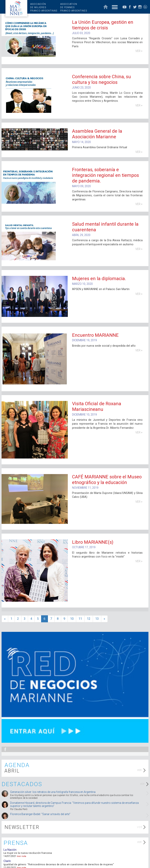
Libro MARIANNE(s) (93, 542)
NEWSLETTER (22, 827)
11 (80, 619)
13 (97, 619)
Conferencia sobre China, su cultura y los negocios (101, 79)
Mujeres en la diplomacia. (99, 279)
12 (89, 619)
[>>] (104, 619)
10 (72, 619)
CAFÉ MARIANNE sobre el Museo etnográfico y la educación (107, 480)
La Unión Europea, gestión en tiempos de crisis (103, 25)
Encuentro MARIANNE (95, 335)
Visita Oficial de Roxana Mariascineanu (97, 406)
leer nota (22, 856)
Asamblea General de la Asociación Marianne (97, 134)
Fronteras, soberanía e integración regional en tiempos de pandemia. (105, 175)
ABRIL (12, 771)
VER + (139, 51)
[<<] (5, 619)
